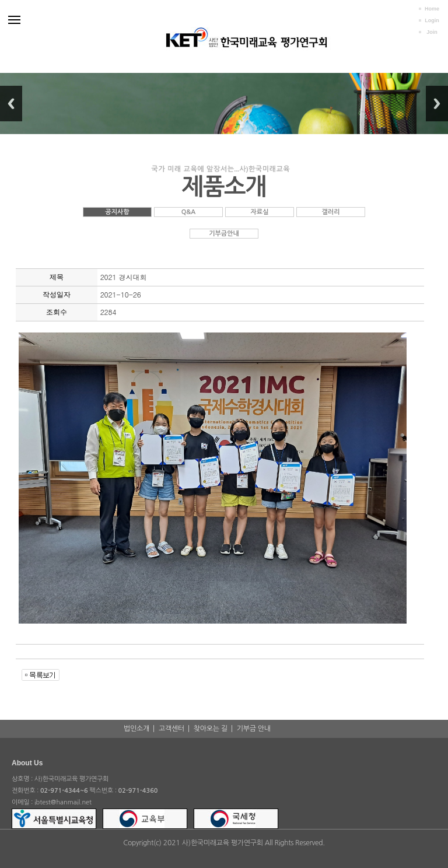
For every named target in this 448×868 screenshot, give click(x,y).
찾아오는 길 (211, 729)
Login (432, 20)
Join (432, 32)
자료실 (259, 212)
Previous (11, 104)
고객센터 (171, 729)
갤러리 (330, 212)
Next (437, 104)
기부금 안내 (254, 729)
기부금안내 (224, 234)
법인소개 (136, 729)
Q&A (189, 212)
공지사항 (117, 212)
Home (432, 9)
